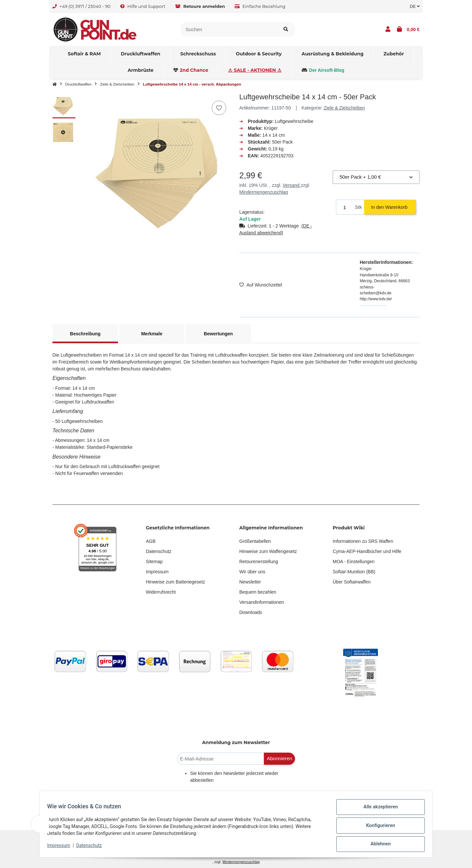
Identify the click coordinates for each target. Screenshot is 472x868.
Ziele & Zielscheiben (344, 108)
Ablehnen (377, 845)
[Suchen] (229, 29)
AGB (151, 541)
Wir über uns (252, 572)
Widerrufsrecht (161, 592)
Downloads (251, 612)
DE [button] (415, 6)
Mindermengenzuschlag (264, 192)
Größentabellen (255, 541)
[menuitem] (85, 54)
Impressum (157, 572)
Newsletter (250, 582)
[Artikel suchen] (286, 29)
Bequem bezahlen (258, 592)
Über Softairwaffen (352, 582)
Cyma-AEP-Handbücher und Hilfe (367, 551)
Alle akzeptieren (377, 811)
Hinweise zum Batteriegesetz (176, 582)
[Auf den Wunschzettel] (219, 108)
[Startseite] (55, 84)
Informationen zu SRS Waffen (363, 541)
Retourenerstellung (259, 562)
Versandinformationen (262, 602)
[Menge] (344, 207)
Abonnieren (279, 758)
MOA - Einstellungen (354, 562)
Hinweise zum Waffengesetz (268, 551)
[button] (388, 30)
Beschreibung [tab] (85, 334)
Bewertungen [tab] (218, 334)
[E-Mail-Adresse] (221, 759)
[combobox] (376, 177)
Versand (292, 185)
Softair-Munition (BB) (354, 572)
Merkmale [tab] (152, 334)
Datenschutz (159, 551)
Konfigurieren (377, 828)
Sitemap (154, 562)
